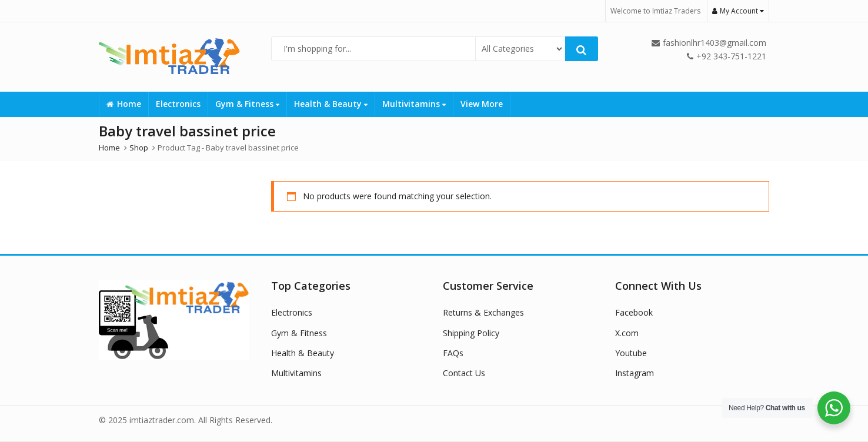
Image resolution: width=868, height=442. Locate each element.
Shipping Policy (471, 333)
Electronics (178, 104)
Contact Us (464, 373)
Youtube (631, 353)
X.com (627, 333)
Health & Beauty (331, 104)
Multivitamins (414, 104)
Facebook (634, 312)
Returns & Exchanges (483, 312)
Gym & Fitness (247, 104)
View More (482, 104)
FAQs (453, 353)
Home (124, 104)
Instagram (635, 373)
